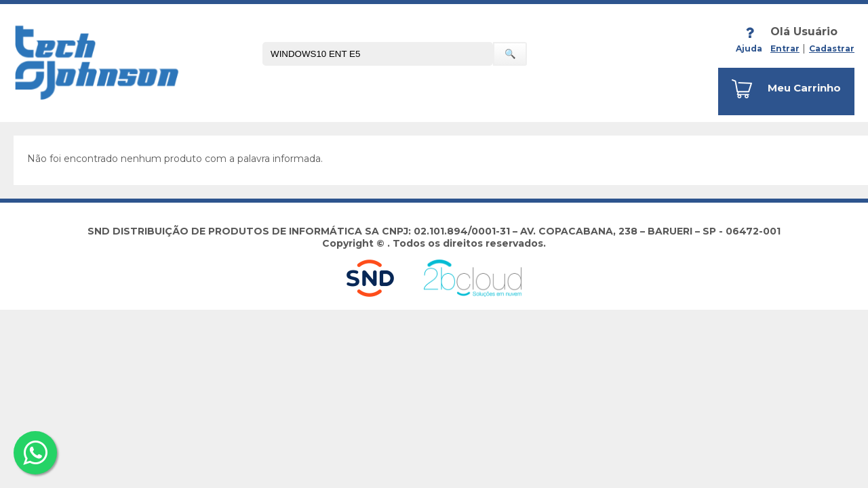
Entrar (785, 48)
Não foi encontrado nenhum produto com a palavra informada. (175, 159)
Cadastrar (832, 48)
